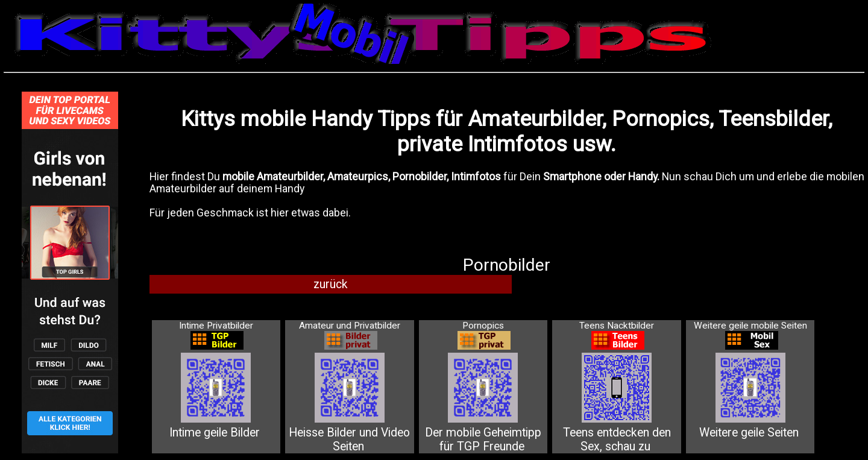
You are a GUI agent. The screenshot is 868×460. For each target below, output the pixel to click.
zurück (331, 284)
